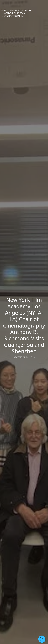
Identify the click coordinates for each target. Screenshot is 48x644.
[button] (42, 639)
